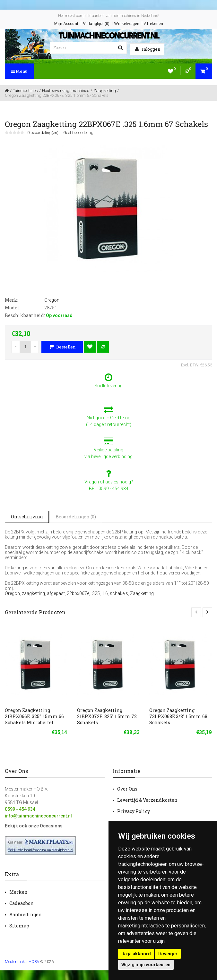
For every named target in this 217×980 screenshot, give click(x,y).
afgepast (56, 593)
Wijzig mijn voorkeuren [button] (146, 965)
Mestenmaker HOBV (22, 962)
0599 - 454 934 (20, 809)
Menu (19, 71)
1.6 (105, 593)
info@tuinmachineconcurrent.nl (38, 816)
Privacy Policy (134, 811)
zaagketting (33, 593)
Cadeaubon (22, 903)
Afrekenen (153, 23)
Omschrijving (27, 517)
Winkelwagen (127, 23)
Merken (18, 892)
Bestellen (62, 347)
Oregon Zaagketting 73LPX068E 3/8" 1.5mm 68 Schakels (178, 716)
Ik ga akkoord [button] (136, 954)
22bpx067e (78, 593)
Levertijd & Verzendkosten (147, 800)
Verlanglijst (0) (96, 23)
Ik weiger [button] (168, 954)
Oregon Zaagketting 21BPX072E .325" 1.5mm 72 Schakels (107, 716)
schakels (119, 593)
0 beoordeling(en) (43, 133)
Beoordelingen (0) (76, 517)
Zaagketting (142, 593)
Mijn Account (66, 23)
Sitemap (19, 926)
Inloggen (148, 49)
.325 (95, 593)
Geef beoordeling (78, 133)
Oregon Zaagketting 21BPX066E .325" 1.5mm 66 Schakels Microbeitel (34, 716)
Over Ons (127, 789)
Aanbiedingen (26, 914)
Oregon (12, 593)
